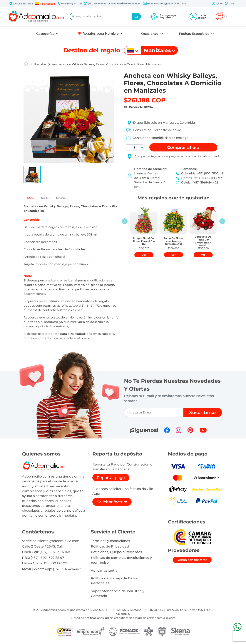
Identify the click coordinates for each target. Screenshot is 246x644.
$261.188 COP (145, 100)
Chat (229, 4)
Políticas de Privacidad (110, 549)
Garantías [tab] (59, 199)
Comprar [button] (183, 147)
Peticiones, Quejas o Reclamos (116, 554)
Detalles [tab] (35, 199)
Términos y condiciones (110, 543)
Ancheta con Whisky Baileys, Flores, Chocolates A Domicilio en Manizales (106, 64)
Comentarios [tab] (88, 199)
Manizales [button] (48, 4)
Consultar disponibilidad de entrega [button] (158, 138)
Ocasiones (150, 34)
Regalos (40, 64)
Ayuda (217, 4)
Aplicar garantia (104, 573)
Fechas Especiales (195, 34)
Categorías (46, 34)
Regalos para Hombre (101, 33)
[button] (37, 4)
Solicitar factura (112, 504)
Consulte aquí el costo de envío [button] (155, 130)
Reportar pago (111, 480)
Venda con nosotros (192, 562)
